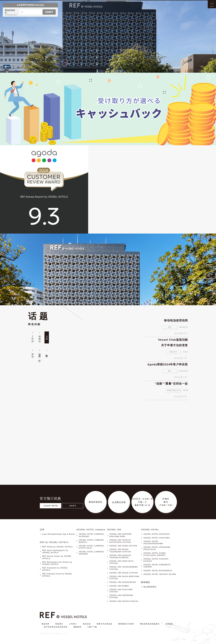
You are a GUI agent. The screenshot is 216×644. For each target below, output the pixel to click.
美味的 (40, 339)
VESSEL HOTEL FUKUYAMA (157, 538)
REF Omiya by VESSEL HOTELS (58, 547)
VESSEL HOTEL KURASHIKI (157, 534)
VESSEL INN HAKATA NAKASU (124, 601)
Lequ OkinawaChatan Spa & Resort (59, 534)
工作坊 (32, 339)
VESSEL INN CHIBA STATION (123, 546)
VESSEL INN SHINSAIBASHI (123, 582)
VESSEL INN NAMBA (119, 586)
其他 (32, 356)
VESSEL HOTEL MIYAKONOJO (158, 571)
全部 (47, 338)
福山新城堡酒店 (150, 587)
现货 (47, 353)
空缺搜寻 (73, 506)
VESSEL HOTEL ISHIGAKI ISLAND (160, 574)
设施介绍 (40, 356)
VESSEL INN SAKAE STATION (124, 573)
